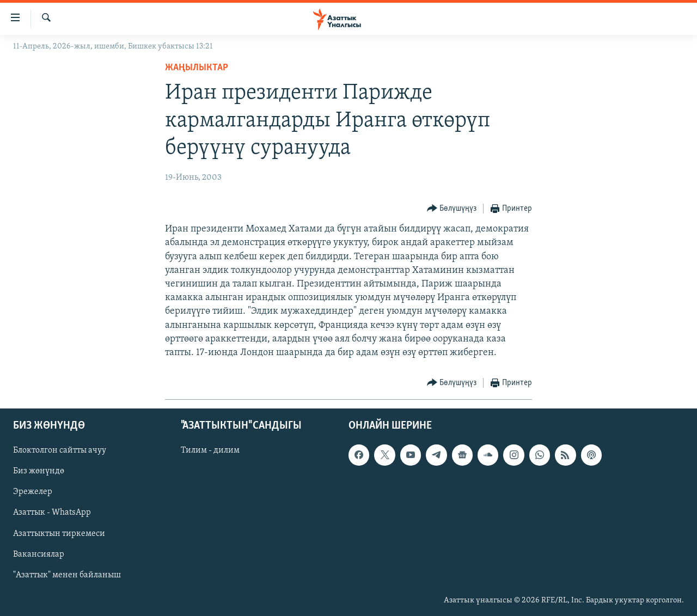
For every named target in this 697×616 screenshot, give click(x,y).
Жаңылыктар (197, 68)
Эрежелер (33, 492)
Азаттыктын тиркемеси (59, 534)
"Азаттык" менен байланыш (67, 575)
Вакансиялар (39, 554)
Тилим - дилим (210, 451)
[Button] (452, 209)
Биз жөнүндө (39, 472)
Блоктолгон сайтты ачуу (60, 451)
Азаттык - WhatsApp (52, 513)
